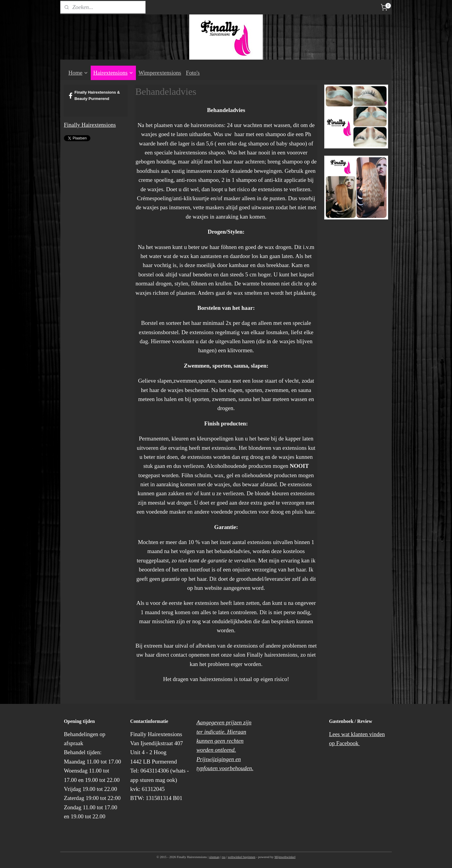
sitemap (214, 857)
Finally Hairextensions (90, 125)
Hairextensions (113, 73)
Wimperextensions (160, 73)
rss (224, 857)
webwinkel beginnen (242, 857)
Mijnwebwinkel (285, 857)
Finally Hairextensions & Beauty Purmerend (94, 95)
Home (78, 73)
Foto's (193, 73)
